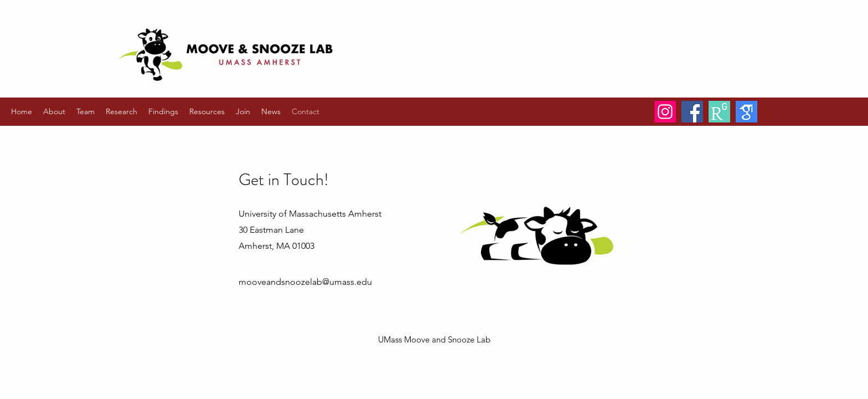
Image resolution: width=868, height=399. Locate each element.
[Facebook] (692, 112)
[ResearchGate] (719, 112)
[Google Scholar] (746, 112)
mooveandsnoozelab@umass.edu (305, 282)
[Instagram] (665, 112)
